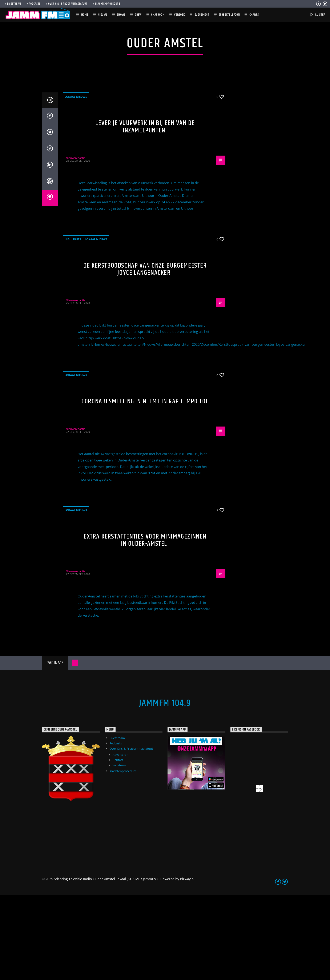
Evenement (202, 15)
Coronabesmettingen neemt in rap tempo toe (145, 486)
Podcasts (33, 4)
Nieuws (103, 15)
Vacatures (120, 850)
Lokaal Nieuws (76, 182)
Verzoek (180, 15)
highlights (73, 324)
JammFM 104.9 (165, 788)
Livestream (13, 4)
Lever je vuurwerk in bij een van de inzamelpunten (145, 212)
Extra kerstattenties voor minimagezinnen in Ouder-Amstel (145, 625)
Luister (317, 15)
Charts (254, 15)
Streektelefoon (229, 15)
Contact (118, 845)
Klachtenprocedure (106, 4)
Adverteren (120, 840)
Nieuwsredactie (76, 243)
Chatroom (158, 15)
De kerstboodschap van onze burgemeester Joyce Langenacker (145, 354)
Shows (121, 15)
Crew (138, 15)
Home (85, 15)
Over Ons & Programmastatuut (66, 4)
